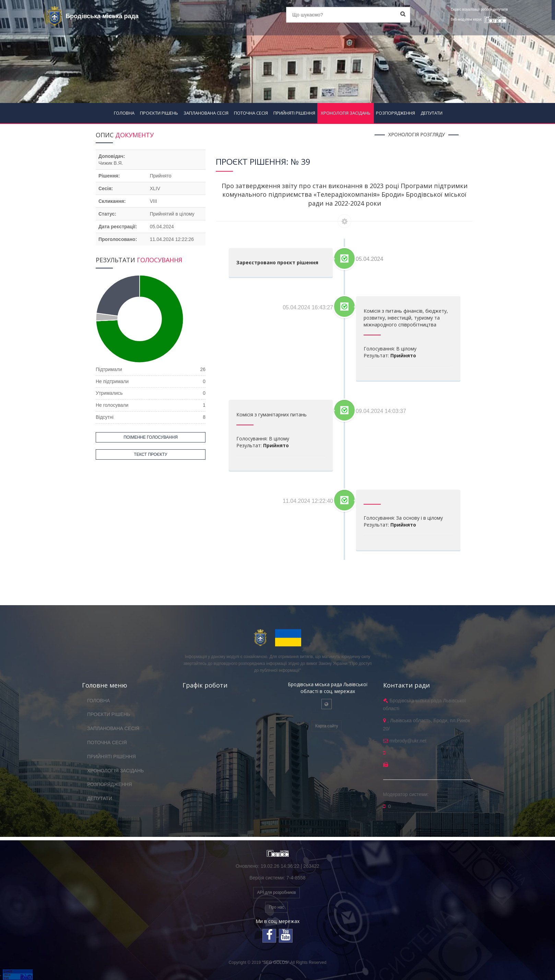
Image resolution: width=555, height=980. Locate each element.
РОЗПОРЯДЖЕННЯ (395, 113)
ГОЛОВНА (124, 113)
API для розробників (276, 892)
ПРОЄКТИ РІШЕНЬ (159, 113)
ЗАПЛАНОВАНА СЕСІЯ (206, 113)
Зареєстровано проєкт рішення (277, 262)
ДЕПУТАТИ (432, 113)
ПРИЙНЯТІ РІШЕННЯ (294, 113)
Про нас (277, 907)
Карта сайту (327, 726)
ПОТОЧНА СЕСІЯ (251, 113)
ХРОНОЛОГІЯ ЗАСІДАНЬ (346, 113)
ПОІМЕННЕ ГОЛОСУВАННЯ (151, 437)
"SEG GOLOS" (275, 962)
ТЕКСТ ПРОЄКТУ (150, 454)
